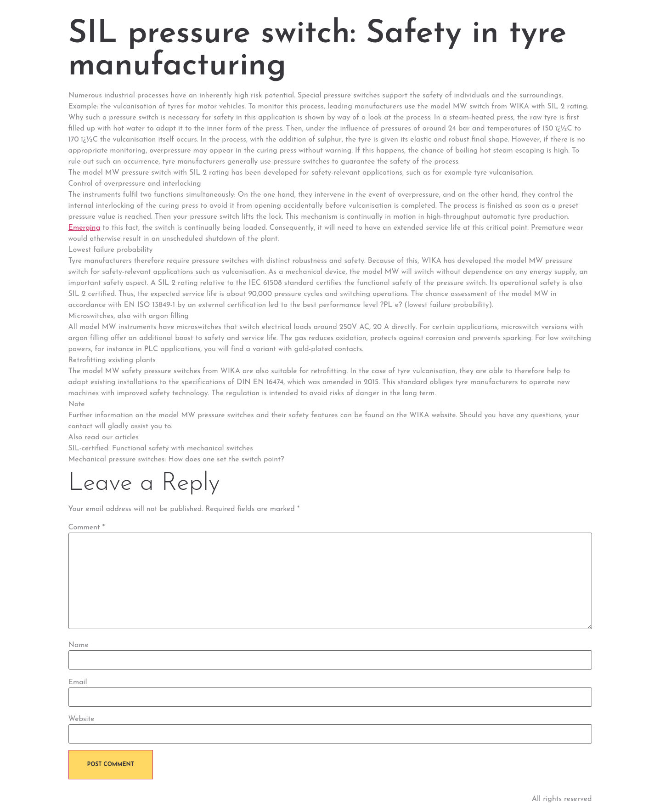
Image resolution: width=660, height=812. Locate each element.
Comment (87, 528)
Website (82, 719)
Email (78, 682)
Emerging (85, 228)
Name (79, 645)
